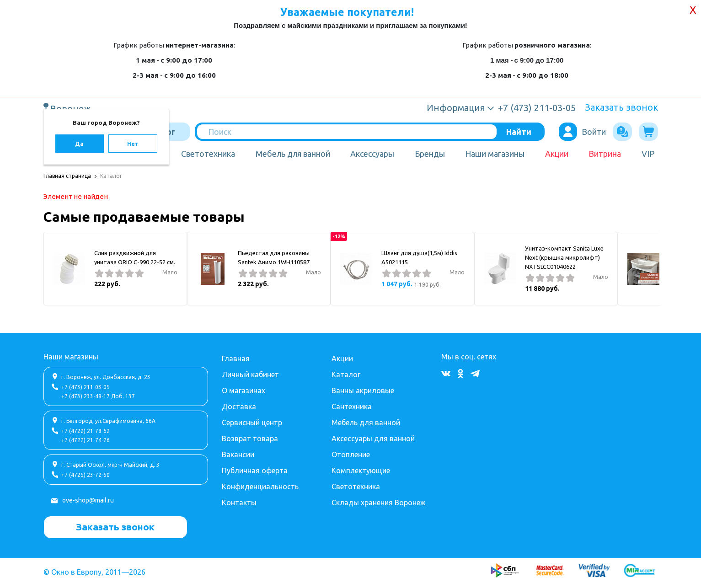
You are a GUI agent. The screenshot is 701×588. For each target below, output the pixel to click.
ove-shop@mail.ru (88, 500)
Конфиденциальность (260, 486)
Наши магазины (495, 154)
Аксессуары (372, 154)
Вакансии (238, 454)
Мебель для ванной (293, 154)
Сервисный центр (252, 422)
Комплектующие (361, 470)
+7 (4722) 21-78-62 (86, 431)
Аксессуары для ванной (373, 438)
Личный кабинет (250, 374)
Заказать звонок (621, 107)
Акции (557, 154)
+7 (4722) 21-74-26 (86, 440)
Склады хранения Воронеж (379, 502)
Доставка (239, 406)
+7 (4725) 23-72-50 (86, 475)
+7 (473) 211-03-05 (86, 387)
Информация (456, 108)
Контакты (239, 502)
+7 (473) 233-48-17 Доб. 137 (98, 396)
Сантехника (352, 406)
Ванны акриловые (363, 390)
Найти (519, 132)
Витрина (605, 154)
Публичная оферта (255, 470)
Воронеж (72, 108)
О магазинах (243, 390)
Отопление (351, 454)
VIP (648, 154)
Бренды (430, 154)
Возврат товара (250, 438)
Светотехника (208, 154)
